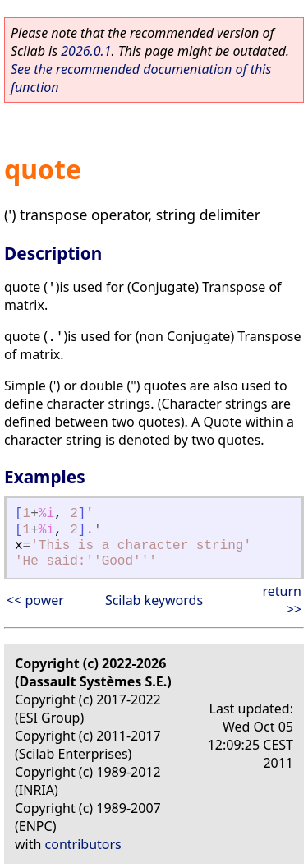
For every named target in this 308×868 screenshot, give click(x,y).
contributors (83, 844)
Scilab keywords (154, 600)
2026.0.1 (86, 51)
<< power (35, 600)
